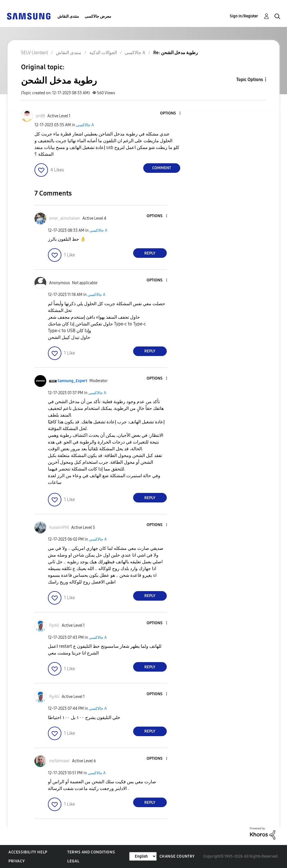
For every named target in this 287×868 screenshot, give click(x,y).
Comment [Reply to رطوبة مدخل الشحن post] (162, 168)
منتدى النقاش (68, 16)
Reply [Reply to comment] (150, 253)
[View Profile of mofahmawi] (59, 761)
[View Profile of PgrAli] (54, 625)
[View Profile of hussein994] (59, 528)
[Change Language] (143, 856)
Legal (73, 861)
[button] (170, 113)
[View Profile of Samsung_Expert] (72, 381)
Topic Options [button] (250, 80)
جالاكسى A (85, 125)
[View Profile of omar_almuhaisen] (65, 218)
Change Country (177, 856)
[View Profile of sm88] (40, 116)
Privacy (17, 861)
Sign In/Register (244, 16)
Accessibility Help (28, 852)
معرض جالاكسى (98, 16)
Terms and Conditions (91, 852)
